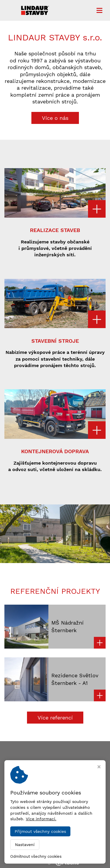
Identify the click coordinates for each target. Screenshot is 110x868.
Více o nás (55, 118)
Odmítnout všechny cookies (36, 856)
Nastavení (25, 845)
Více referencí (55, 718)
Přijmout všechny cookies (40, 831)
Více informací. (41, 819)
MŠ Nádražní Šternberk (67, 626)
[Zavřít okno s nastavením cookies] (99, 767)
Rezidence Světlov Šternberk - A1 (75, 679)
